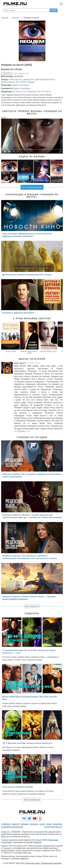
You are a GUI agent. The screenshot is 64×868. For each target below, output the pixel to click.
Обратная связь (33, 863)
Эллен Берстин (16, 80)
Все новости (32, 606)
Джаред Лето (29, 80)
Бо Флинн (17, 92)
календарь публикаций (12, 827)
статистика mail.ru (53, 827)
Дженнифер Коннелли (45, 80)
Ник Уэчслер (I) (44, 92)
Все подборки (32, 800)
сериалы (34, 824)
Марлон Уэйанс (8, 82)
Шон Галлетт (21, 82)
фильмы (25, 824)
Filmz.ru (5, 836)
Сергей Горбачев (34, 842)
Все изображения (32, 187)
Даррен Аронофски (21, 85)
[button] (60, 171)
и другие (31, 82)
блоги (42, 824)
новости (16, 824)
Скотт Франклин (30, 92)
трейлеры (6, 824)
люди (49, 824)
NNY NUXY (20, 363)
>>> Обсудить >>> (22, 431)
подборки (57, 824)
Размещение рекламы (51, 863)
